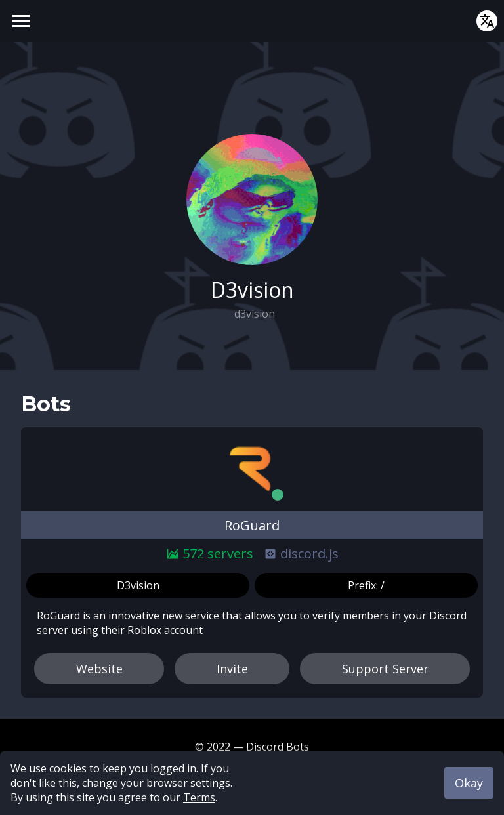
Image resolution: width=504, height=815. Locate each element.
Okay (469, 783)
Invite (232, 669)
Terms (199, 797)
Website (99, 669)
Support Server (385, 669)
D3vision (138, 585)
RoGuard (252, 525)
